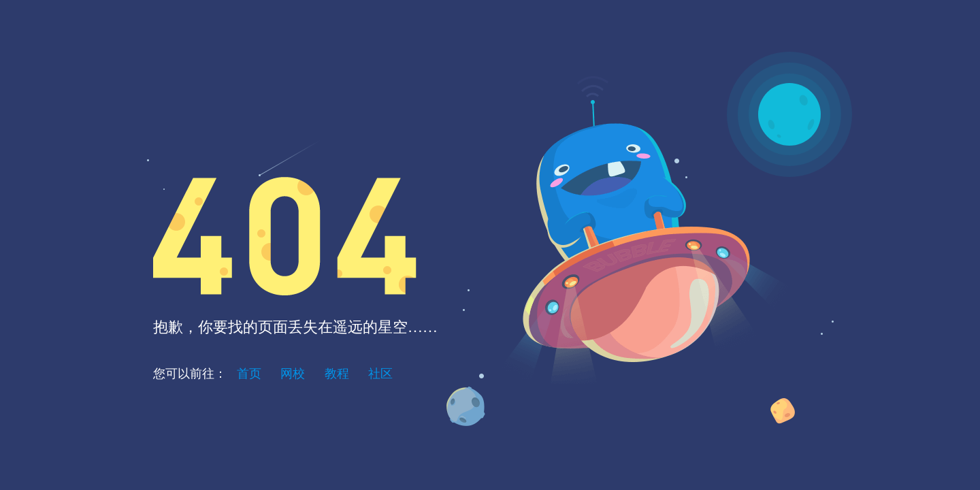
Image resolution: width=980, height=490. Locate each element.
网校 (293, 374)
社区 (380, 374)
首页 (249, 374)
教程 (337, 374)
